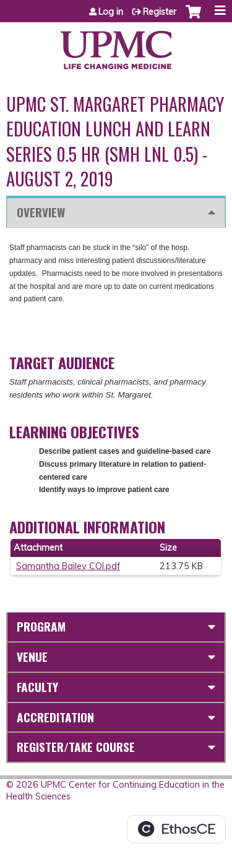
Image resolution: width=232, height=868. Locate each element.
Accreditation (55, 717)
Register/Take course (76, 747)
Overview (41, 212)
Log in (111, 12)
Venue (32, 657)
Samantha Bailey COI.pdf (68, 566)
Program (41, 626)
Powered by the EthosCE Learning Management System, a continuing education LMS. (176, 829)
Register (160, 12)
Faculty (37, 687)
